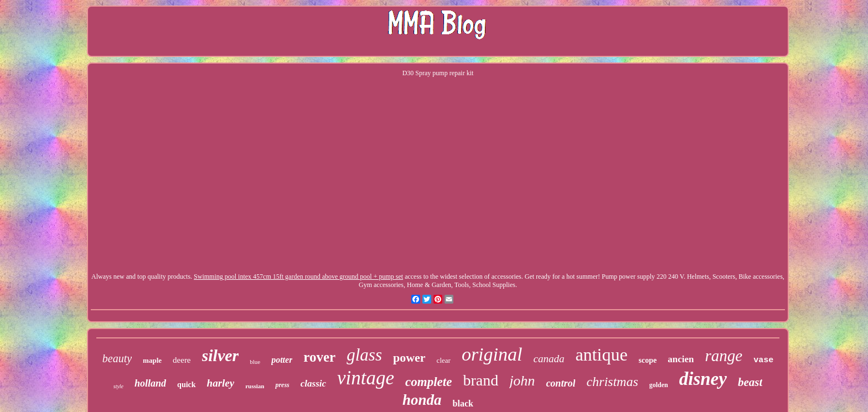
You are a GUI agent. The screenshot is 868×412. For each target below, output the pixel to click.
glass (364, 355)
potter (282, 360)
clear (444, 360)
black (463, 403)
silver (221, 355)
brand (480, 380)
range (724, 356)
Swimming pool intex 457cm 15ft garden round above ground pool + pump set (298, 277)
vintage (366, 378)
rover (319, 357)
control (560, 383)
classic (313, 384)
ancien (681, 359)
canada (549, 359)
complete (428, 382)
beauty (117, 358)
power (409, 358)
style (118, 386)
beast (750, 382)
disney (703, 379)
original (492, 354)
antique (601, 354)
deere (182, 360)
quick (186, 385)
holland (150, 383)
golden (659, 385)
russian (255, 386)
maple (152, 360)
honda (422, 400)
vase (763, 360)
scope (648, 360)
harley (221, 383)
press (282, 385)
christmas (612, 382)
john (522, 381)
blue (255, 362)
